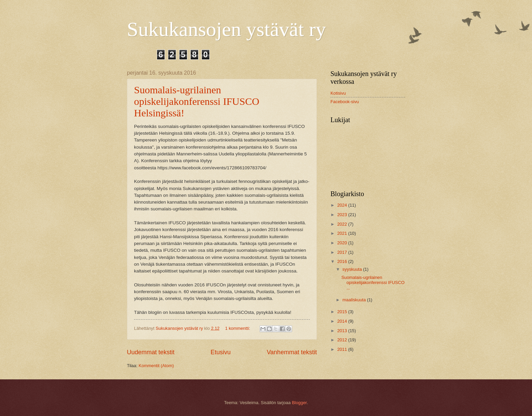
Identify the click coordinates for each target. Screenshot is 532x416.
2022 (343, 224)
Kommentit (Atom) (156, 366)
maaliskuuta (355, 300)
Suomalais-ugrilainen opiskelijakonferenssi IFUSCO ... (373, 283)
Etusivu (221, 352)
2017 (343, 252)
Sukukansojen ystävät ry (226, 29)
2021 (343, 233)
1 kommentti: (238, 328)
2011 (343, 349)
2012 (343, 340)
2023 (343, 215)
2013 (343, 331)
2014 (343, 321)
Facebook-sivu (345, 102)
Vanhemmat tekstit (292, 352)
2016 (343, 261)
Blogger (299, 403)
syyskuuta (353, 269)
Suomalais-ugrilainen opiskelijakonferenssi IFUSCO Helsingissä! (197, 101)
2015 (343, 312)
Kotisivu (338, 93)
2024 (343, 205)
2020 (343, 243)
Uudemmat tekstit (151, 352)
